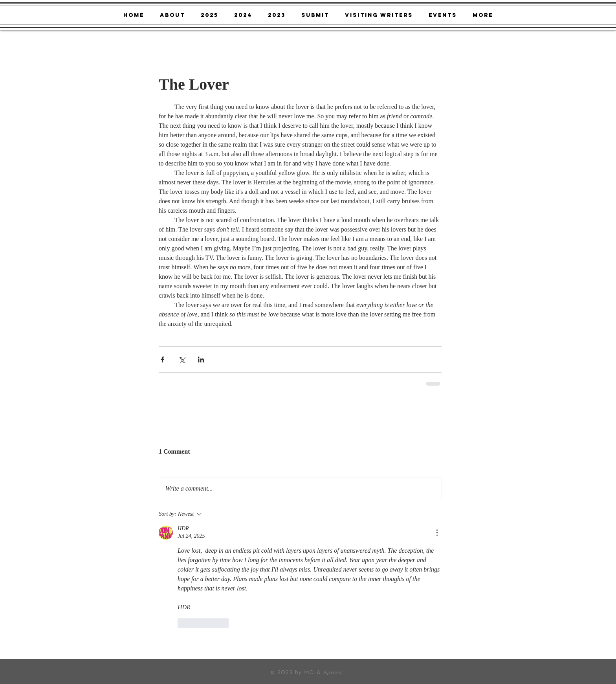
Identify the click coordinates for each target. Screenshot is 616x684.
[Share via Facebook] (162, 359)
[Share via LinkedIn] (201, 359)
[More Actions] (437, 533)
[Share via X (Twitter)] (182, 359)
